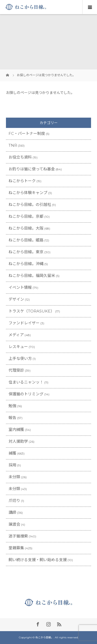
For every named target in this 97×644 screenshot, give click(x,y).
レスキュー (18, 347)
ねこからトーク (22, 181)
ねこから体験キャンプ (28, 193)
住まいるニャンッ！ (26, 382)
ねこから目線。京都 (26, 216)
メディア (16, 335)
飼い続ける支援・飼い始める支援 (38, 560)
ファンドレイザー (24, 323)
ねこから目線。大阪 (26, 228)
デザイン (16, 299)
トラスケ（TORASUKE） (31, 311)
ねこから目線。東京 (26, 252)
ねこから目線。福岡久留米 (32, 276)
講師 (12, 512)
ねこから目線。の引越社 (30, 204)
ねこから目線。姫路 (26, 240)
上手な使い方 (20, 358)
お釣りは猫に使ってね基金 (32, 169)
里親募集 (16, 548)
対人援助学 (18, 441)
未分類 (14, 477)
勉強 (12, 406)
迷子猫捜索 (18, 536)
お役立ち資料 (20, 157)
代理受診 (16, 370)
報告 (12, 418)
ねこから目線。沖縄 (26, 264)
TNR (13, 145)
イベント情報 (20, 287)
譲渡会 (14, 524)
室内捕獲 (16, 429)
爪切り (14, 501)
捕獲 (12, 453)
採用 (12, 465)
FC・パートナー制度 (27, 133)
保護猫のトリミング (26, 394)
